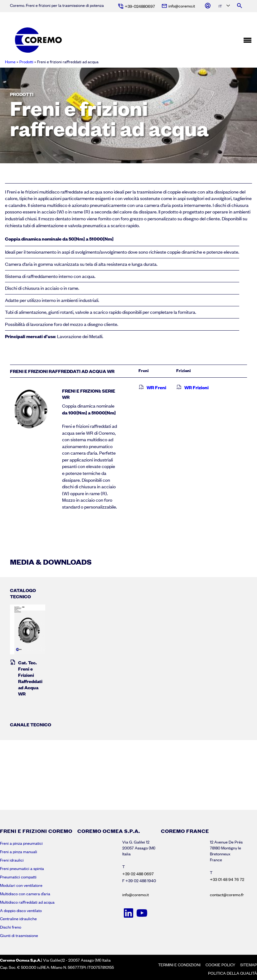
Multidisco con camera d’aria (25, 894)
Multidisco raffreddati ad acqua (27, 902)
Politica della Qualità (233, 973)
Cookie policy (220, 965)
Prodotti (26, 62)
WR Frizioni (192, 387)
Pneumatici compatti (18, 877)
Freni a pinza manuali (19, 852)
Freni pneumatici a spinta (22, 868)
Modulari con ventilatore (21, 885)
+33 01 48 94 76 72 (227, 879)
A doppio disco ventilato (21, 911)
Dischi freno (11, 927)
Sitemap (249, 965)
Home (10, 62)
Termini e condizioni (179, 965)
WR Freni (152, 387)
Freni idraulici (12, 860)
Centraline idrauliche (18, 919)
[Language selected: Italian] (224, 6)
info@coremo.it (136, 895)
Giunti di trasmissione (19, 935)
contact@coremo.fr (227, 895)
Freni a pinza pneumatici (21, 843)
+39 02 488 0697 (138, 874)
